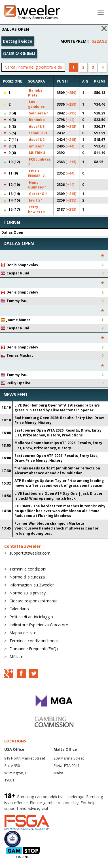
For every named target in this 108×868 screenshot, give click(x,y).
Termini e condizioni (28, 569)
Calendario (19, 609)
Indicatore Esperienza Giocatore (39, 625)
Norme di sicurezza (27, 577)
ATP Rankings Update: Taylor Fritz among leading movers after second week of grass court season (59, 483)
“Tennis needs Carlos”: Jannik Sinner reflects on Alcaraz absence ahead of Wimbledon (57, 471)
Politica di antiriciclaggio (31, 617)
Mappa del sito (23, 633)
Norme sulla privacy (27, 593)
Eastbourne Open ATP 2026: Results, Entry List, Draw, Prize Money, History (56, 458)
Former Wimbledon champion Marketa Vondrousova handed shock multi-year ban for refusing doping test (57, 528)
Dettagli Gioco (18, 41)
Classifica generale (19, 54)
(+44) (70, 120)
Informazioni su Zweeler (32, 585)
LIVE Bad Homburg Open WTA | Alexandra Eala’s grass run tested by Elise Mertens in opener (57, 408)
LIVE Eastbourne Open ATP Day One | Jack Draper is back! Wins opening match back (59, 496)
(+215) (71, 113)
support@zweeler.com (30, 553)
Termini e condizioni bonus (34, 641)
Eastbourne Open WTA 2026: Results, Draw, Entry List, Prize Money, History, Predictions (58, 433)
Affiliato (16, 657)
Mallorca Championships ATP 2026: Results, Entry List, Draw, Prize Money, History (58, 445)
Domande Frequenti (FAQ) (34, 649)
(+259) (71, 93)
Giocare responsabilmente (33, 601)
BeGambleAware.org (71, 808)
